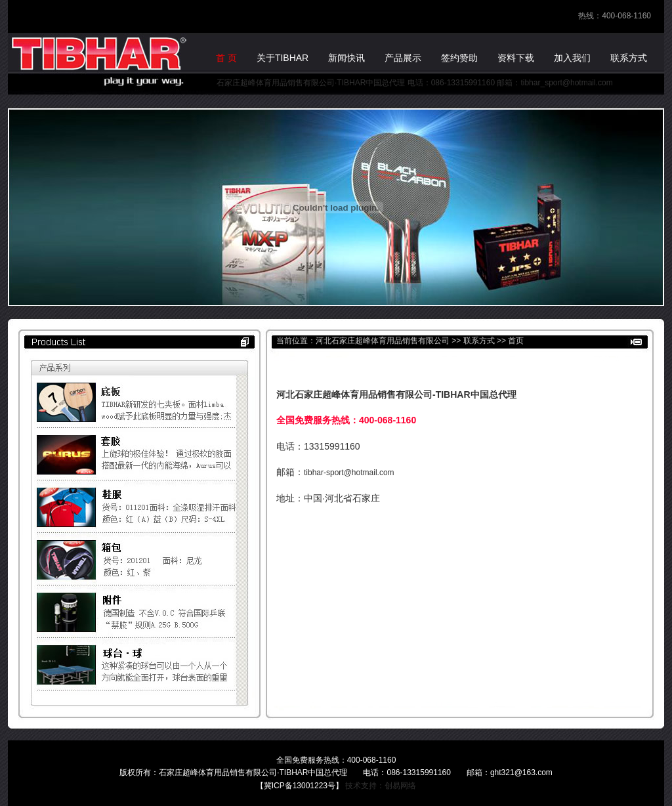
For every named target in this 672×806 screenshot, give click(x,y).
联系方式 (479, 341)
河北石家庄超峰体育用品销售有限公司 (383, 341)
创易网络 (400, 786)
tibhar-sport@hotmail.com (349, 473)
